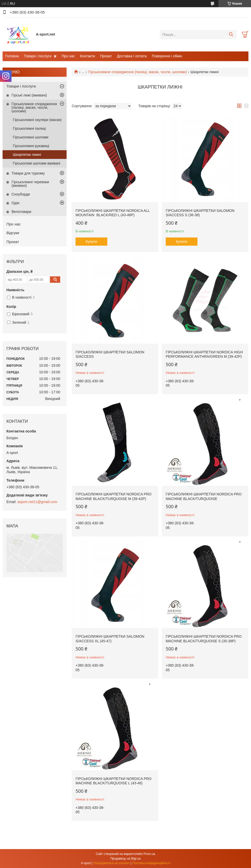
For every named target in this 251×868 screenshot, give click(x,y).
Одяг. (16, 203)
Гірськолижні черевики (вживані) (30, 184)
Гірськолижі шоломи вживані (36, 163)
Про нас (68, 56)
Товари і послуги (38, 56)
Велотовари (21, 212)
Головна (12, 56)
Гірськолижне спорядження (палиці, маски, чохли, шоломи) (138, 72)
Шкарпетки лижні (27, 155)
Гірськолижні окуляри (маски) (37, 120)
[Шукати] (231, 35)
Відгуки (13, 233)
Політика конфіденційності (151, 863)
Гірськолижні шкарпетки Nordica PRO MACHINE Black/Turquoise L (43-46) (113, 781)
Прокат (106, 56)
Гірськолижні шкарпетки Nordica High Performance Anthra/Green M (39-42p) (204, 354)
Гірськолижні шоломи (31, 137)
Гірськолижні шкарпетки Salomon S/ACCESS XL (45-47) (110, 639)
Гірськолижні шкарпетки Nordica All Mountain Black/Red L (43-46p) (113, 213)
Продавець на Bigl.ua (126, 859)
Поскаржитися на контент (111, 863)
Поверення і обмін (167, 56)
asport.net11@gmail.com (37, 502)
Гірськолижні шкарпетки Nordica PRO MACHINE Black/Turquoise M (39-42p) (113, 496)
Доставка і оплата (132, 56)
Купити (92, 242)
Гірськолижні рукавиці (31, 146)
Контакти (88, 56)
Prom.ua (149, 854)
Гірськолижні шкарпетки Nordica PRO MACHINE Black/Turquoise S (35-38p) (204, 639)
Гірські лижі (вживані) (29, 95)
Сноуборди (21, 194)
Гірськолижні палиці (29, 128)
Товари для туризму (28, 173)
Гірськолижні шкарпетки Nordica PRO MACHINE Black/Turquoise (204, 496)
